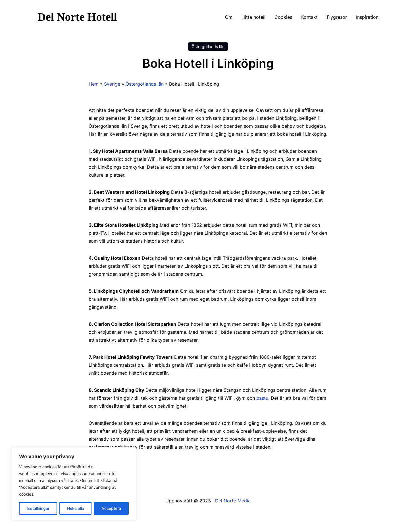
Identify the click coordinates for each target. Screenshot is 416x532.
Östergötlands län (208, 47)
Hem (94, 84)
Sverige (112, 84)
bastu (262, 398)
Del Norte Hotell (77, 17)
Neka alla (76, 508)
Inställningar (38, 508)
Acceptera (111, 508)
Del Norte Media (233, 501)
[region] (74, 484)
